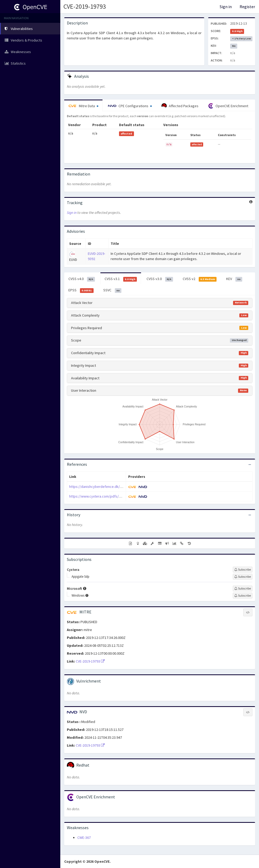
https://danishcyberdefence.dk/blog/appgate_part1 (111, 487)
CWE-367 (84, 838)
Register (247, 7)
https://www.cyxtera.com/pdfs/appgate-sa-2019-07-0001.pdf (117, 496)
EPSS (81, 290)
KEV (234, 279)
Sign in (226, 7)
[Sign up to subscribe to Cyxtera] (243, 570)
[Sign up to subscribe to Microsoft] (243, 588)
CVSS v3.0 (160, 279)
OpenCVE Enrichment (228, 106)
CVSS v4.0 (82, 279)
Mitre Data (83, 106)
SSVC (112, 290)
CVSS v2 (200, 279)
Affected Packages (180, 106)
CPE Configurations (130, 106)
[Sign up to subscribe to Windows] (243, 596)
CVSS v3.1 (121, 279)
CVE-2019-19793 (85, 6)
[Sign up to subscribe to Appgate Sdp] (243, 577)
